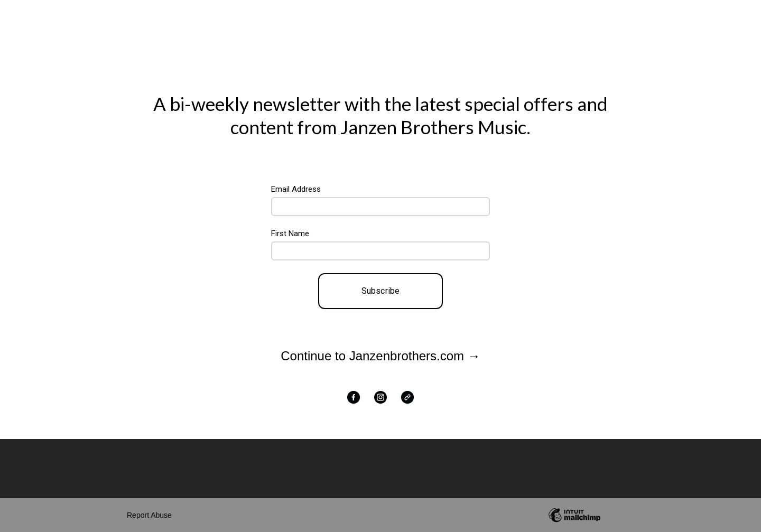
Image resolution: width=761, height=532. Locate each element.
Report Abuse (149, 515)
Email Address (296, 189)
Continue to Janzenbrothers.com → (380, 356)
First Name (290, 234)
